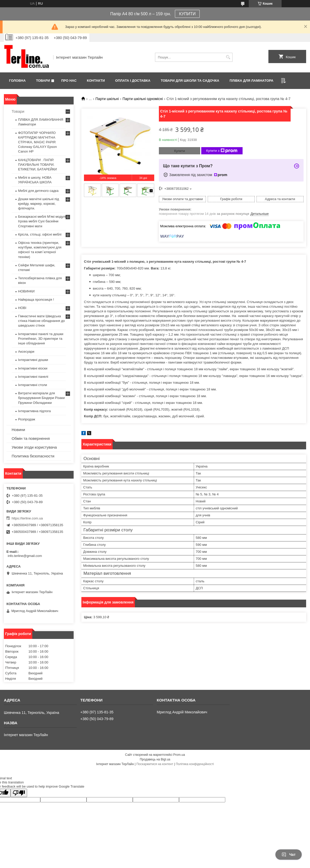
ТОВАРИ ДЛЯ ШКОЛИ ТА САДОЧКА (190, 81)
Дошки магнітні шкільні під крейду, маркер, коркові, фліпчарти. (38, 204)
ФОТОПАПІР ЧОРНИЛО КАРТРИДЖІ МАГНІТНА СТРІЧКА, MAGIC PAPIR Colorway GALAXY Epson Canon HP (37, 142)
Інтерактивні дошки (33, 360)
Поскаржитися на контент (155, 764)
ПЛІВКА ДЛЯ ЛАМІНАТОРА (251, 81)
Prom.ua (179, 755)
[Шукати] (228, 57)
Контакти (96, 81)
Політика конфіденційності (195, 764)
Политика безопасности (33, 456)
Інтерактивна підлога (34, 411)
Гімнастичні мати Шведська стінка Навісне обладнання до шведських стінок (41, 321)
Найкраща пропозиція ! (36, 300)
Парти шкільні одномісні (143, 99)
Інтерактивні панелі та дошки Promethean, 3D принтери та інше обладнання (41, 339)
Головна (17, 81)
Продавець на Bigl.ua (155, 759)
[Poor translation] (19, 793)
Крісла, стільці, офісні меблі (40, 234)
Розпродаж (27, 419)
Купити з (222, 151)
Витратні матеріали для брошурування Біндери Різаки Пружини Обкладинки (41, 398)
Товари (43, 81)
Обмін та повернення (31, 438)
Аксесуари (26, 352)
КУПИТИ (187, 14)
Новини (18, 430)
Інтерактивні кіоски (33, 368)
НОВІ (22, 308)
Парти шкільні (107, 99)
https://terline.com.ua (27, 518)
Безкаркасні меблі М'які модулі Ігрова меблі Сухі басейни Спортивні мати (42, 221)
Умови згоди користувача (34, 447)
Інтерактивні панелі (33, 377)
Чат (289, 855)
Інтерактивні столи (33, 385)
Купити (180, 151)
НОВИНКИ (26, 291)
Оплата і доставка (133, 81)
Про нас (69, 81)
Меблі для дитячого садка (38, 191)
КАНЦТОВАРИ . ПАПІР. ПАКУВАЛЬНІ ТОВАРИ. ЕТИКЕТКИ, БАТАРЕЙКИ (37, 165)
